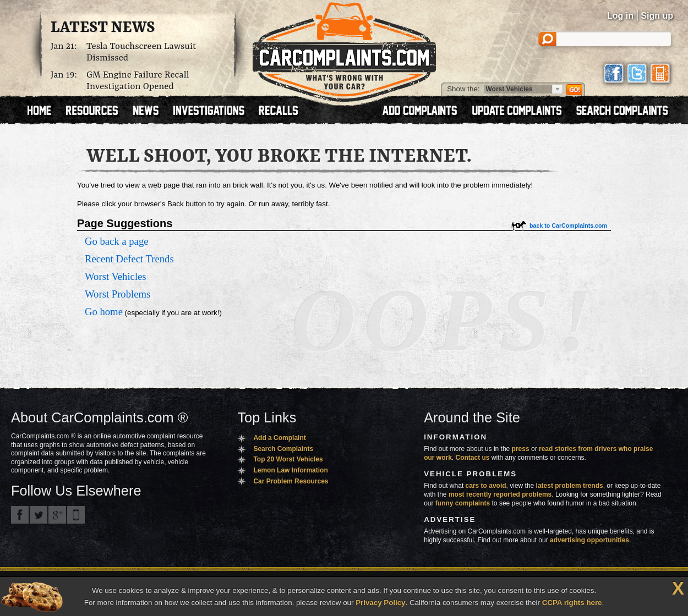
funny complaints (463, 503)
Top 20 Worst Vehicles (288, 459)
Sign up (657, 16)
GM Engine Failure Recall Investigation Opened (138, 81)
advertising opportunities (589, 540)
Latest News (103, 28)
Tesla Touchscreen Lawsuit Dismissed (141, 52)
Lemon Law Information (290, 470)
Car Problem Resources (291, 481)
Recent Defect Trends (129, 259)
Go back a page (117, 241)
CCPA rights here (572, 603)
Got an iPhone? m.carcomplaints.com (76, 515)
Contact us (473, 458)
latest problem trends (570, 486)
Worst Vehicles (116, 276)
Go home (104, 312)
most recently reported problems (500, 494)
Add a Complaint (279, 438)
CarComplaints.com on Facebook (20, 515)
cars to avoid (486, 486)
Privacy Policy (380, 603)
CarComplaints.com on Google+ (57, 515)
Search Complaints (283, 449)
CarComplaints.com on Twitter (39, 515)
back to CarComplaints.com (568, 226)
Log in (620, 16)
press (521, 449)
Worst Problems (118, 294)
